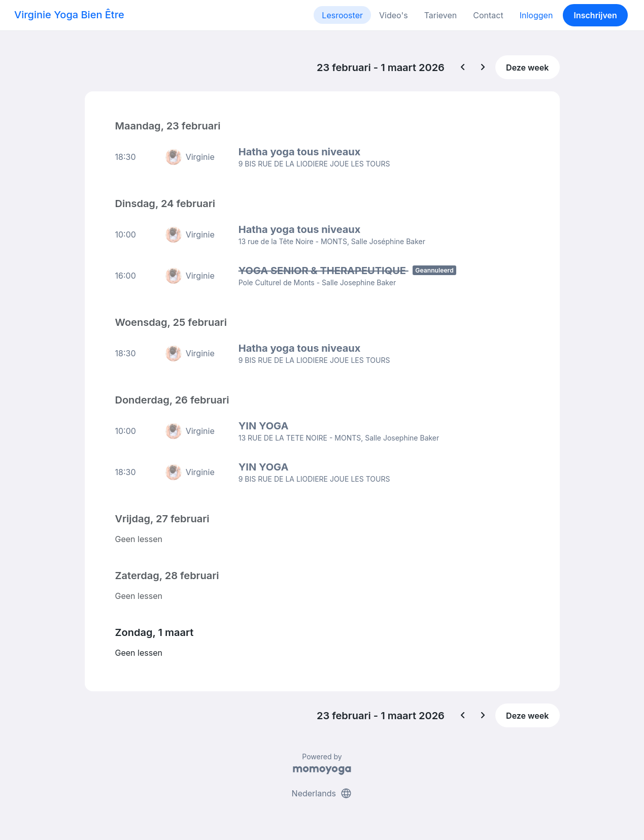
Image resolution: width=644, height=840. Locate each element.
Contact (488, 15)
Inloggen (536, 15)
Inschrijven (596, 15)
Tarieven (441, 15)
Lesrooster (342, 15)
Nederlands (322, 793)
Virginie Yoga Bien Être (69, 15)
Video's (394, 15)
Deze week (527, 68)
